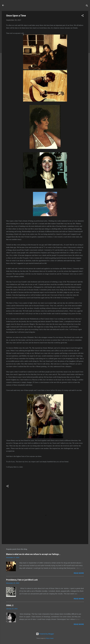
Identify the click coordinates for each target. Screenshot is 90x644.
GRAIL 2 (10, 605)
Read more (79, 573)
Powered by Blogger (45, 634)
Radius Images (50, 638)
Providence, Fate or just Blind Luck (22, 580)
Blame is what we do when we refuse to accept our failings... (33, 554)
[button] (83, 16)
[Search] (87, 6)
